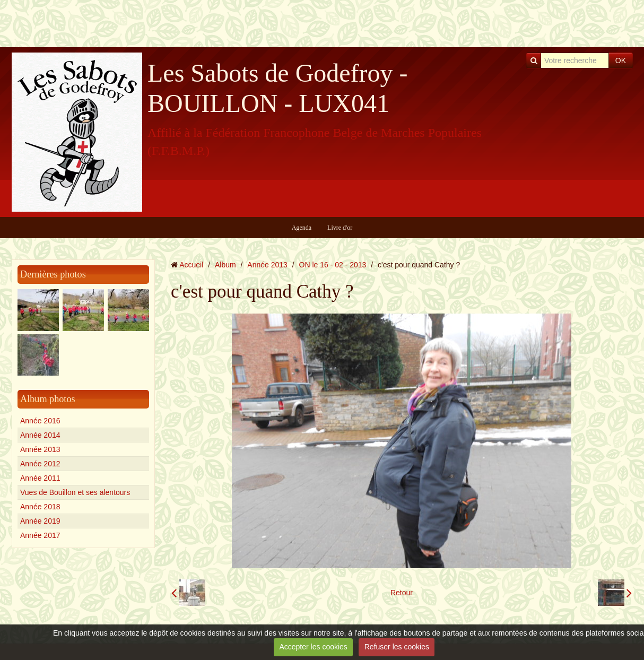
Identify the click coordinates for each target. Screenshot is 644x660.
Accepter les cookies (313, 647)
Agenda (302, 228)
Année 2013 (40, 449)
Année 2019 (40, 521)
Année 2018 (40, 507)
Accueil (191, 265)
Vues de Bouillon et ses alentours (75, 492)
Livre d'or (340, 228)
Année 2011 (40, 478)
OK (621, 60)
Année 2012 (40, 464)
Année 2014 (40, 435)
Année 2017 (40, 535)
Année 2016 (40, 421)
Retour (402, 593)
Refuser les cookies (397, 647)
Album (225, 265)
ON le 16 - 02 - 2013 (333, 265)
